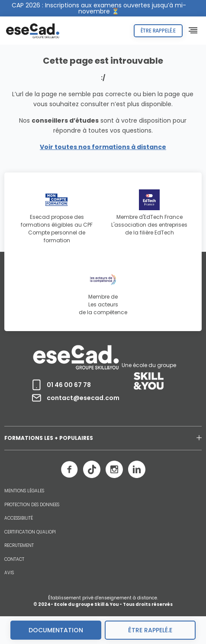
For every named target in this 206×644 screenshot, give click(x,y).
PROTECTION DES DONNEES (32, 505)
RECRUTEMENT (19, 546)
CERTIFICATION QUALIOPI (30, 532)
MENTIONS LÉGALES (24, 491)
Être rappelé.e (158, 31)
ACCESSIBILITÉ (19, 518)
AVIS (9, 573)
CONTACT (14, 559)
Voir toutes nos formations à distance (103, 147)
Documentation (56, 630)
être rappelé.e (150, 630)
